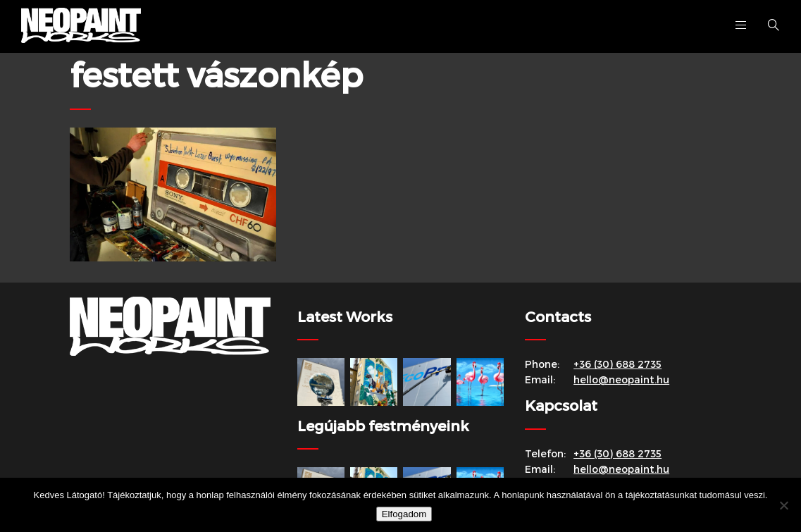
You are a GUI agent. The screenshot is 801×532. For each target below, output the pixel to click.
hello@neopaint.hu (621, 379)
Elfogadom (404, 514)
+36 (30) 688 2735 (617, 364)
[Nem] (783, 505)
